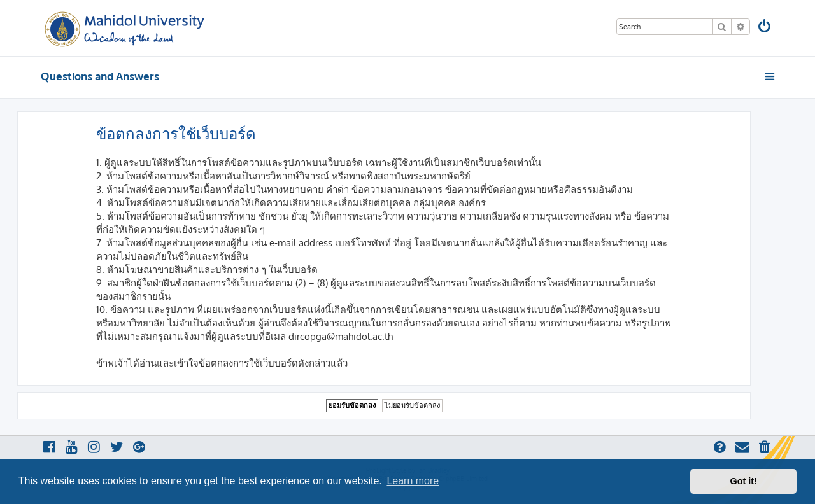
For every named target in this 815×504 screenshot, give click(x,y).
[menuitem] (765, 28)
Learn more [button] (413, 481)
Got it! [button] (744, 481)
